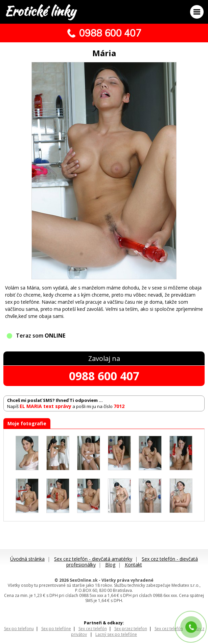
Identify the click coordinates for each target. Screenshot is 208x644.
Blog (110, 565)
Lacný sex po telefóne (116, 634)
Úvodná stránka (27, 559)
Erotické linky (40, 11)
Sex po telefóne (56, 629)
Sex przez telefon (131, 629)
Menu (197, 12)
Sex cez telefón (93, 629)
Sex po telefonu (19, 629)
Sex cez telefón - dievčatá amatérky (93, 559)
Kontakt (133, 565)
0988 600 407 (104, 376)
